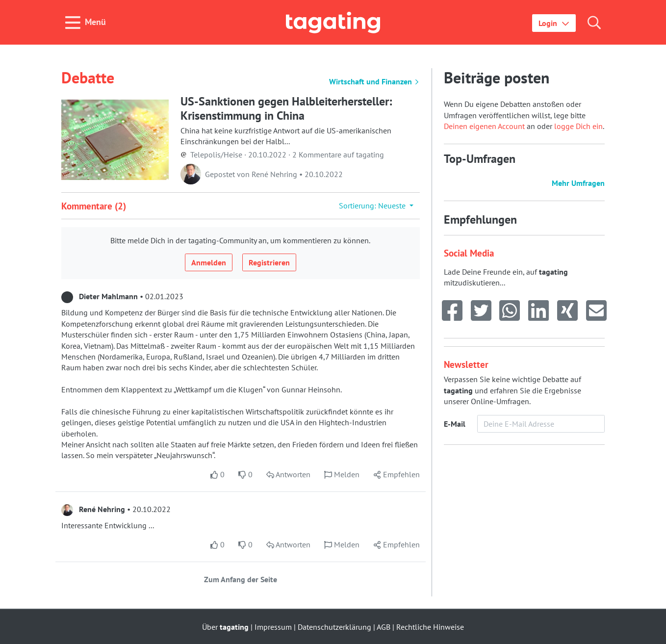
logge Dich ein (578, 126)
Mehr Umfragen (578, 183)
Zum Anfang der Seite (241, 579)
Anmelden (209, 262)
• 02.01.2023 (122, 296)
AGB (384, 627)
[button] (554, 23)
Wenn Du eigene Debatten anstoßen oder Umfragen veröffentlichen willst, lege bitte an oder (515, 115)
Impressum (273, 627)
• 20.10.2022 (116, 509)
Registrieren (269, 262)
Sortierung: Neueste (373, 206)
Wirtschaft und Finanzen (374, 81)
